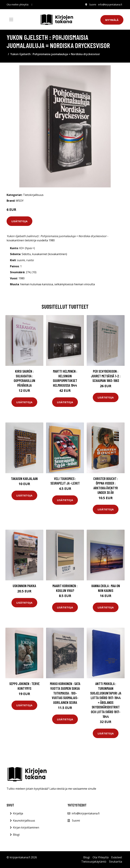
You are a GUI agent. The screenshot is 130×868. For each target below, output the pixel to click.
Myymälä (112, 20)
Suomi (93, 4)
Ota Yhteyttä (101, 857)
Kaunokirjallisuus (24, 821)
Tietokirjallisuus (33, 195)
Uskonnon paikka (24, 586)
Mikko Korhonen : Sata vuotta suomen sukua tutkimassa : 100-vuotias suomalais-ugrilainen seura (65, 693)
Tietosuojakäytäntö (94, 862)
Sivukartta (116, 862)
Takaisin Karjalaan (24, 479)
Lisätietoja (19, 221)
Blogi (16, 835)
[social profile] (32, 5)
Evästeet (117, 857)
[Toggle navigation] (11, 20)
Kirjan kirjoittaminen (26, 827)
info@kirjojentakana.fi (110, 4)
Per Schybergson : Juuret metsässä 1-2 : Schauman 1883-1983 (106, 376)
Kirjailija (18, 813)
